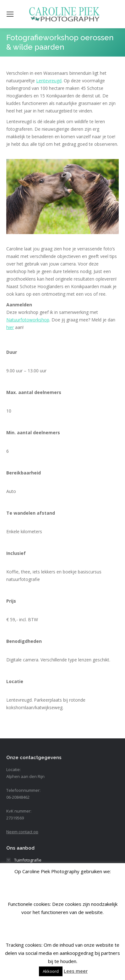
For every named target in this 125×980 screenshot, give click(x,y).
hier (10, 327)
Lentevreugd (49, 81)
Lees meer (76, 971)
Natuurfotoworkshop (28, 320)
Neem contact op (22, 832)
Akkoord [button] (51, 971)
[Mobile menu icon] (10, 14)
